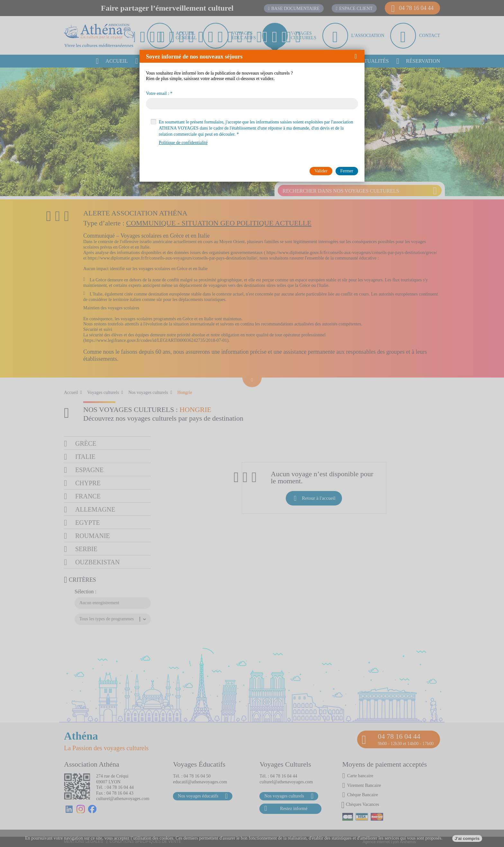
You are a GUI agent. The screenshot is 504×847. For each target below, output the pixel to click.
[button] (358, 56)
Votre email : (157, 94)
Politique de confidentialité (183, 143)
